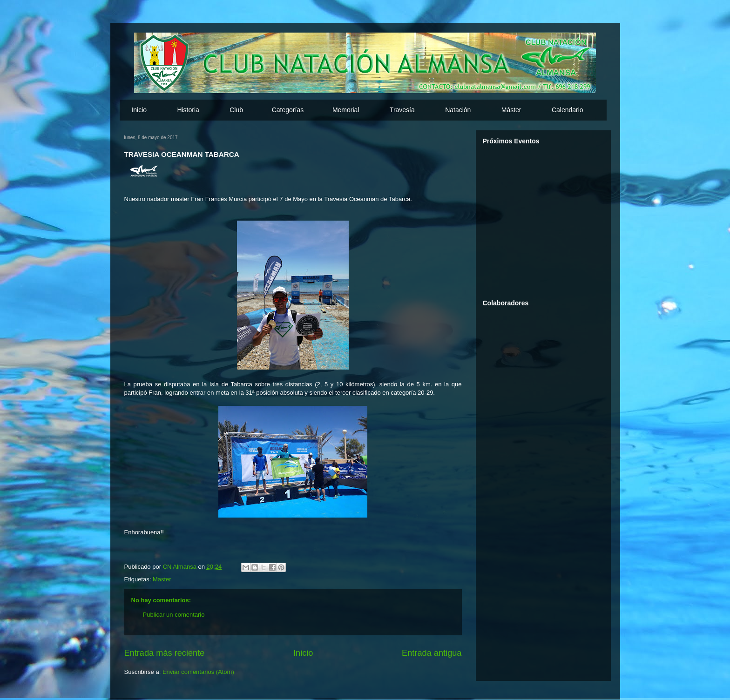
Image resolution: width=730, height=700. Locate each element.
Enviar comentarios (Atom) (198, 672)
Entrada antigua (432, 653)
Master (162, 579)
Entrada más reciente (165, 653)
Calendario (568, 110)
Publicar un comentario (174, 615)
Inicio (139, 110)
